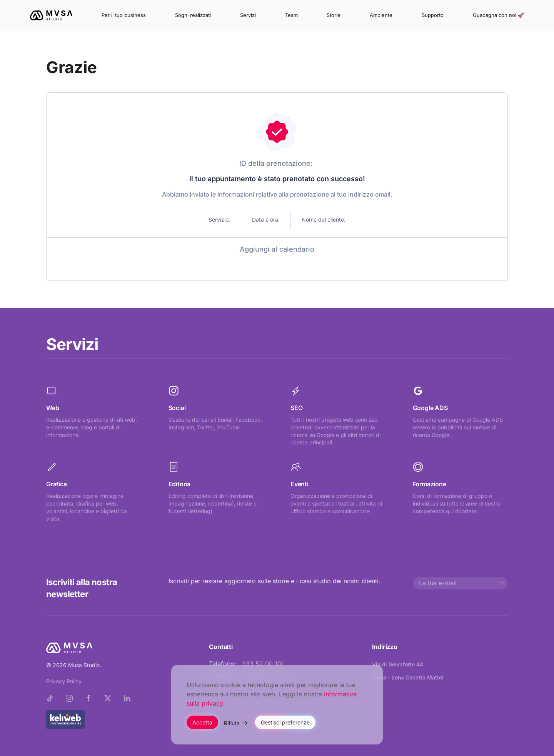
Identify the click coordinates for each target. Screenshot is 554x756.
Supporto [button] (433, 15)
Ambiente (381, 15)
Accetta (202, 722)
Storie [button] (334, 15)
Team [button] (291, 15)
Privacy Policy (64, 681)
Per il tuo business (124, 15)
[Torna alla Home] (51, 15)
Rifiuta (232, 723)
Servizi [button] (248, 15)
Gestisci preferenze (285, 722)
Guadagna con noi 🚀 (498, 15)
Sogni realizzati (193, 15)
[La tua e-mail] (461, 583)
